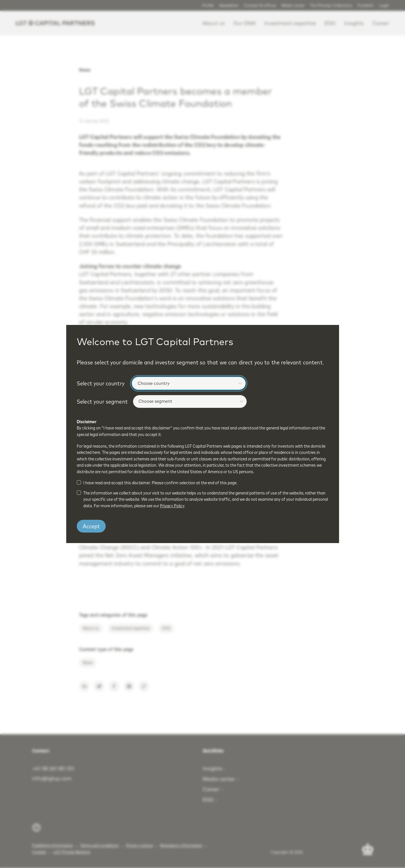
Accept (91, 526)
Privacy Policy (172, 506)
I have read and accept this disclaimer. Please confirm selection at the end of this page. (160, 483)
